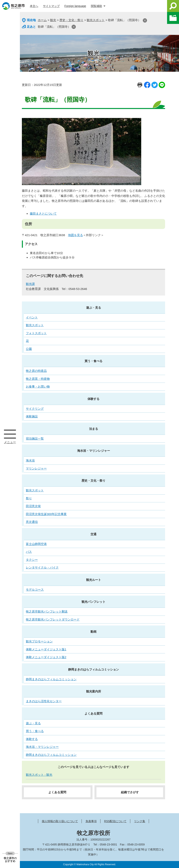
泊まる (94, 429)
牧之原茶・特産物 (38, 379)
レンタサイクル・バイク (42, 567)
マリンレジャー (36, 468)
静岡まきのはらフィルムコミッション (94, 669)
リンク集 (140, 821)
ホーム (42, 20)
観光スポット (96, 20)
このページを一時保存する (173, 18)
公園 (29, 349)
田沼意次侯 (33, 506)
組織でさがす (130, 792)
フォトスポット (36, 333)
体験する (93, 399)
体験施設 (32, 416)
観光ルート (94, 580)
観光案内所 (94, 691)
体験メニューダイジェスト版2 (46, 657)
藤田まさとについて (43, 214)
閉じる (145, 20)
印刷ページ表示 (140, 85)
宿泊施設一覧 (35, 438)
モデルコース (35, 590)
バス (29, 552)
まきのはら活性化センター (44, 701)
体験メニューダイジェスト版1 (46, 649)
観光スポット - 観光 (39, 775)
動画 (93, 632)
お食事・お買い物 (38, 386)
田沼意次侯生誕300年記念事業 (46, 514)
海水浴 (30, 460)
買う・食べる (93, 361)
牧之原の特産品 (36, 371)
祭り (29, 498)
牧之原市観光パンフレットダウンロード (53, 619)
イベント (32, 317)
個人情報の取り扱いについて (60, 821)
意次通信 (32, 522)
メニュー (10, 434)
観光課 (30, 284)
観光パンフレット (93, 602)
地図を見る (75, 235)
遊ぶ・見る (94, 308)
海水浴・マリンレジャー (94, 451)
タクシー (32, 560)
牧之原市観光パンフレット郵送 (47, 611)
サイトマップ (51, 6)
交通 (93, 534)
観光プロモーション (39, 641)
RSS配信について (115, 821)
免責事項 (91, 821)
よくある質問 (93, 713)
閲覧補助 (96, 6)
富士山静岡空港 (36, 544)
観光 (53, 20)
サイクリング (35, 409)
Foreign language (75, 6)
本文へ (34, 6)
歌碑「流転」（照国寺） (54, 27)
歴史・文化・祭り (71, 20)
